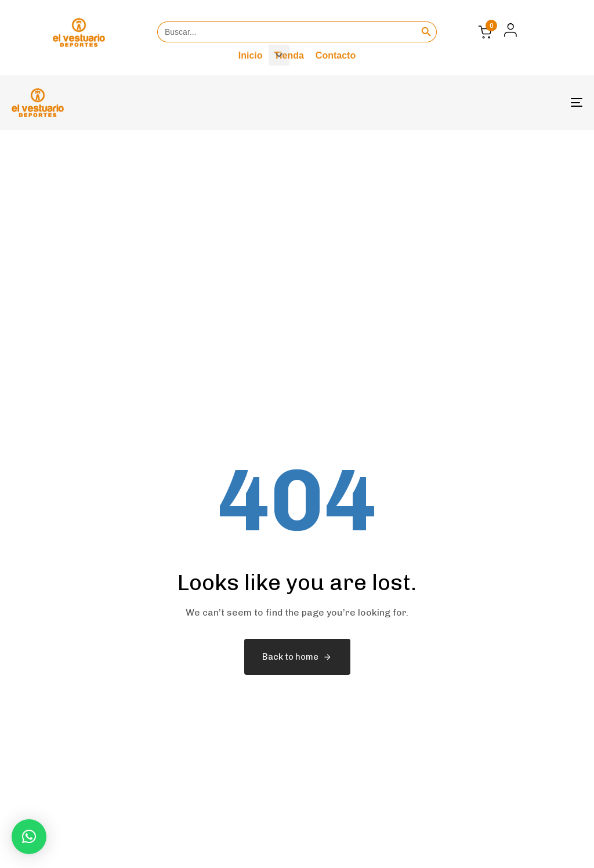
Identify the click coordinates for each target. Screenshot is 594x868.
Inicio (251, 55)
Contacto (336, 55)
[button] (507, 30)
